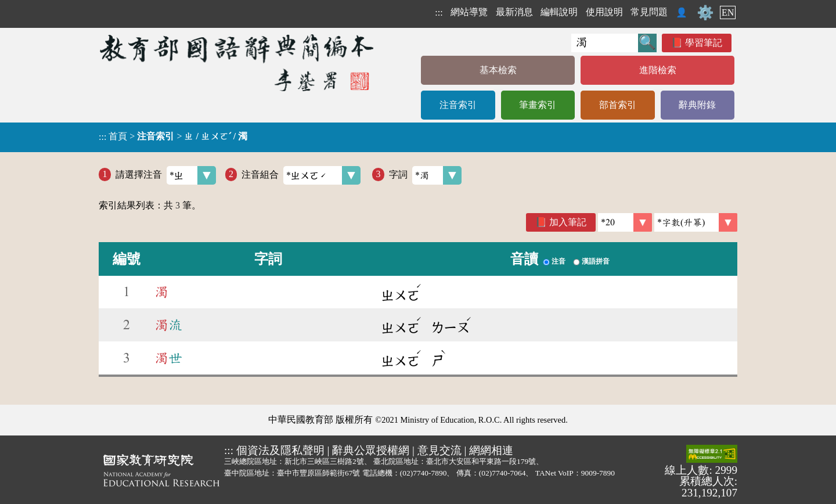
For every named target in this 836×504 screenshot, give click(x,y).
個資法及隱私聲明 (280, 450)
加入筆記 (568, 222)
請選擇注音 (166, 175)
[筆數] (625, 222)
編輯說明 (559, 12)
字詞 (425, 175)
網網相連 (491, 450)
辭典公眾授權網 (371, 450)
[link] (696, 222)
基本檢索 (498, 70)
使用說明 (604, 12)
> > (173, 136)
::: (439, 12)
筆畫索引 (538, 105)
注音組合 (301, 175)
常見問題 (649, 12)
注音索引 (458, 105)
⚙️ (705, 13)
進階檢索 (658, 70)
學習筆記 (704, 43)
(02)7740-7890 (424, 473)
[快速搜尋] (605, 43)
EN (728, 12)
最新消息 (514, 12)
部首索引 (618, 105)
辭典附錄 (697, 105)
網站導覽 (469, 12)
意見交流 (439, 450)
